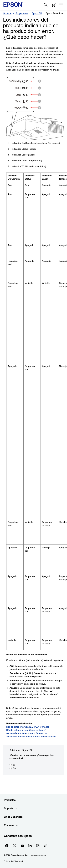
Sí (14, 765)
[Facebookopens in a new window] (7, 846)
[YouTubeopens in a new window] (22, 846)
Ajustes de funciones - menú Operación (26, 733)
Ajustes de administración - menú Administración (31, 736)
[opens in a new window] (46, 846)
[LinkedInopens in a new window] (30, 846)
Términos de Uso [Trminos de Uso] (38, 856)
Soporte (7, 13)
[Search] (46, 5)
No (14, 768)
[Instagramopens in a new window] (38, 846)
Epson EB (37, 13)
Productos (12, 800)
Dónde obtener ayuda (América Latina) (26, 730)
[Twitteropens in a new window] (15, 846)
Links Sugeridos (15, 817)
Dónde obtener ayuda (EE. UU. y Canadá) (28, 727)
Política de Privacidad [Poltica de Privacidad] (13, 861)
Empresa (11, 825)
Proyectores (22, 13)
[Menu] (61, 5)
